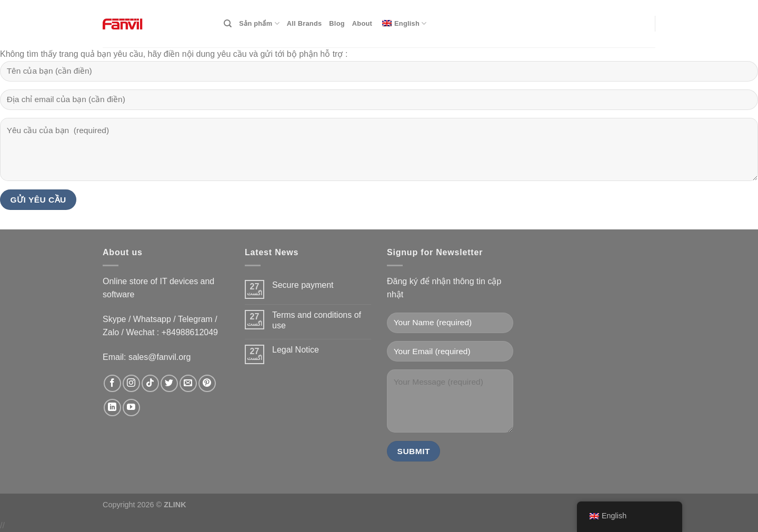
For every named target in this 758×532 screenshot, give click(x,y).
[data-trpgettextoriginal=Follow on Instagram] (131, 383)
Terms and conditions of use (317, 320)
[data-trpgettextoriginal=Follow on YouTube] (131, 408)
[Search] (228, 24)
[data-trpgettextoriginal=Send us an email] (188, 383)
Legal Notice (296, 350)
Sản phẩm (259, 23)
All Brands (305, 23)
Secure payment (303, 285)
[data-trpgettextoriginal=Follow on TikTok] (150, 383)
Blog (337, 23)
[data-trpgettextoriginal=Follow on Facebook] (112, 383)
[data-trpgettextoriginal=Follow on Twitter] (169, 383)
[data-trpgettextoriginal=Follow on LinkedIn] (112, 408)
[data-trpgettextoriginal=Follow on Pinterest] (207, 383)
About (362, 23)
